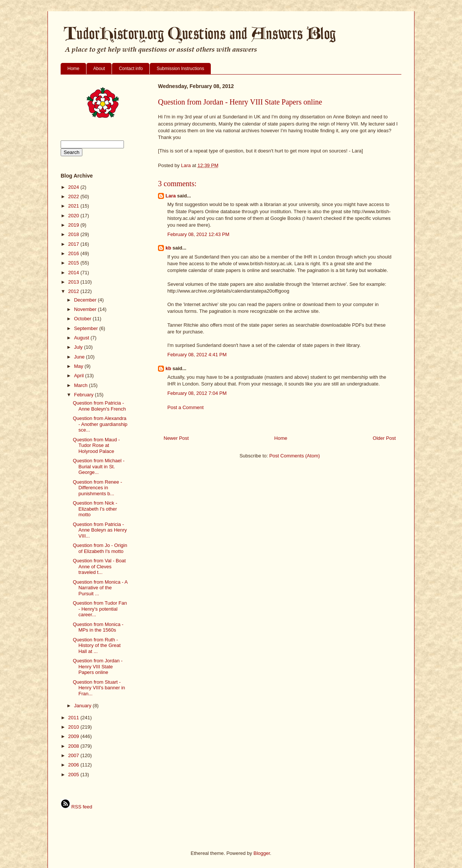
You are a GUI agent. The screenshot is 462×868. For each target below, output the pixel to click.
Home (73, 69)
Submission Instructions (180, 69)
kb (168, 248)
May (79, 366)
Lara (171, 196)
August (82, 338)
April (80, 376)
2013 (74, 282)
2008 (74, 746)
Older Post (384, 438)
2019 (74, 225)
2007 (74, 755)
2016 (74, 253)
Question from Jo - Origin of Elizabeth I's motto (100, 548)
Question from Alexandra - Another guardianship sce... (100, 424)
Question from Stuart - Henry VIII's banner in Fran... (99, 688)
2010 (74, 727)
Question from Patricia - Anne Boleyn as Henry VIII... (100, 530)
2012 (74, 291)
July (79, 347)
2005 (74, 775)
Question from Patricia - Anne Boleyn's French (99, 406)
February (85, 395)
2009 (74, 736)
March (82, 385)
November (86, 309)
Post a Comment (186, 407)
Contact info (131, 69)
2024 (74, 187)
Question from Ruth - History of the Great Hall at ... (97, 645)
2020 (74, 216)
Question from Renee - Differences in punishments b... (97, 488)
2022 (74, 196)
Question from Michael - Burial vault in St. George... (98, 466)
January (83, 706)
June (80, 357)
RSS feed (76, 807)
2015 (74, 263)
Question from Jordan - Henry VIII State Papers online (98, 666)
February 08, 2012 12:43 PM (198, 234)
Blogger (262, 853)
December (86, 300)
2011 (74, 718)
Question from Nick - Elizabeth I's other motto (95, 509)
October (83, 319)
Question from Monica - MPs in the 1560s (98, 627)
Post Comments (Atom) (294, 456)
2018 (74, 234)
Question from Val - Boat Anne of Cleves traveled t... (99, 566)
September (87, 328)
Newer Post (176, 438)
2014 (74, 273)
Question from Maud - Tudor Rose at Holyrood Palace (96, 445)
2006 (74, 765)
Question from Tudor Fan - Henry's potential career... (100, 609)
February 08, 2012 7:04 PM (197, 393)
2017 (74, 244)
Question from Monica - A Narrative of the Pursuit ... (100, 588)
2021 (74, 206)
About (99, 69)
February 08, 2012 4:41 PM (197, 355)
